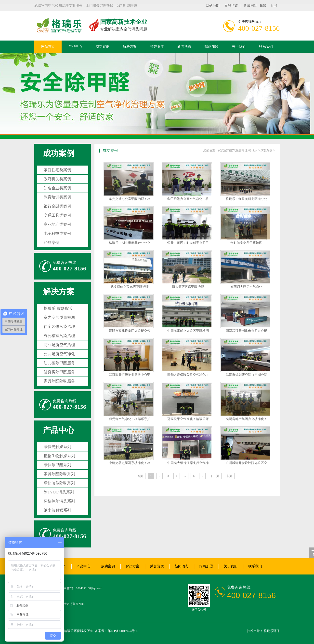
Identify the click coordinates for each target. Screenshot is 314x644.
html (274, 6)
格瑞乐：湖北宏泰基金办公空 (130, 243)
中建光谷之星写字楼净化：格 (130, 463)
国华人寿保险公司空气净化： (188, 375)
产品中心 (75, 47)
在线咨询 (231, 6)
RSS (263, 6)
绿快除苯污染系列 (59, 501)
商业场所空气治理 (59, 345)
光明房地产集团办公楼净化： (246, 419)
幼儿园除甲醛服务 (59, 363)
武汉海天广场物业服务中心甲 (130, 375)
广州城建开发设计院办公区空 (246, 463)
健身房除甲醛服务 (59, 372)
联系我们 (266, 47)
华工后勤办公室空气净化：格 (188, 199)
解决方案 (130, 47)
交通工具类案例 (57, 215)
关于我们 (239, 47)
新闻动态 (184, 47)
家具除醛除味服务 (59, 381)
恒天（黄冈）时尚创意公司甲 (188, 243)
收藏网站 (250, 6)
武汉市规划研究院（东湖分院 (246, 375)
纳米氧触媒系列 (57, 510)
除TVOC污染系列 (59, 492)
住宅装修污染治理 (59, 327)
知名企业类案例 (57, 188)
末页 (229, 476)
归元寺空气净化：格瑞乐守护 (130, 419)
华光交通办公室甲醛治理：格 (130, 199)
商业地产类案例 (57, 224)
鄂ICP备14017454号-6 (122, 631)
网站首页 (48, 47)
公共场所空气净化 (59, 354)
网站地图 (213, 6)
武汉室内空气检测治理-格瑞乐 (238, 150)
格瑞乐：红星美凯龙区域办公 (246, 199)
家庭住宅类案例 (57, 170)
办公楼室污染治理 (59, 336)
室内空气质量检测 (59, 317)
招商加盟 (211, 47)
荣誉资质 (157, 47)
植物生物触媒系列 (59, 456)
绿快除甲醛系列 (57, 465)
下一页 (215, 476)
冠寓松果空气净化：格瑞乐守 (188, 419)
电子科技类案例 (57, 233)
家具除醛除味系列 (59, 474)
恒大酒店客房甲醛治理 (188, 287)
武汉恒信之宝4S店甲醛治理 (130, 287)
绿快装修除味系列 (59, 483)
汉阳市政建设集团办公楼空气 (130, 331)
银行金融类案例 (57, 206)
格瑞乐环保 (272, 631)
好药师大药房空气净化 (246, 287)
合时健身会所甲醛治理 (246, 243)
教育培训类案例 (57, 197)
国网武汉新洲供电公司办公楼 (246, 331)
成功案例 (103, 47)
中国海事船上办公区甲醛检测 (188, 331)
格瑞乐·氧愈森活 (58, 308)
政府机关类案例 (57, 179)
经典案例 (52, 243)
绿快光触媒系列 (57, 447)
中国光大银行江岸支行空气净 (188, 463)
